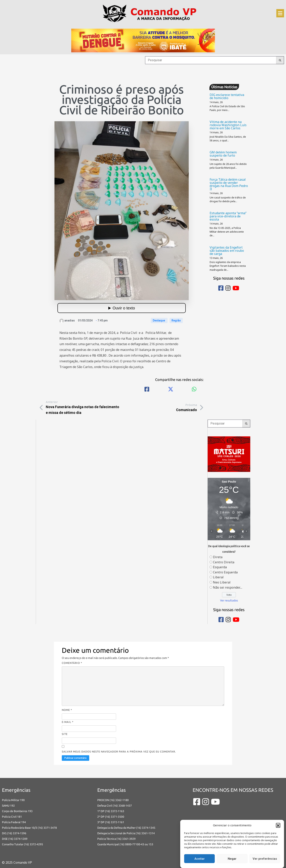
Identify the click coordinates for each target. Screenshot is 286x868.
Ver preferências (265, 859)
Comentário (72, 663)
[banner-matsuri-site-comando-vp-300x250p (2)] (229, 454)
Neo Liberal (222, 582)
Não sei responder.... (228, 587)
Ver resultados (229, 600)
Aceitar (200, 859)
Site (65, 734)
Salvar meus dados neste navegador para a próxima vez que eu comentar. (119, 752)
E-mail (68, 722)
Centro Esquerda (225, 572)
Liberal (218, 577)
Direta (218, 557)
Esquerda (220, 567)
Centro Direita (224, 562)
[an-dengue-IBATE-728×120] (143, 40)
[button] (278, 825)
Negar (232, 859)
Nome (67, 710)
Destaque (159, 320)
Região (176, 320)
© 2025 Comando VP (17, 862)
